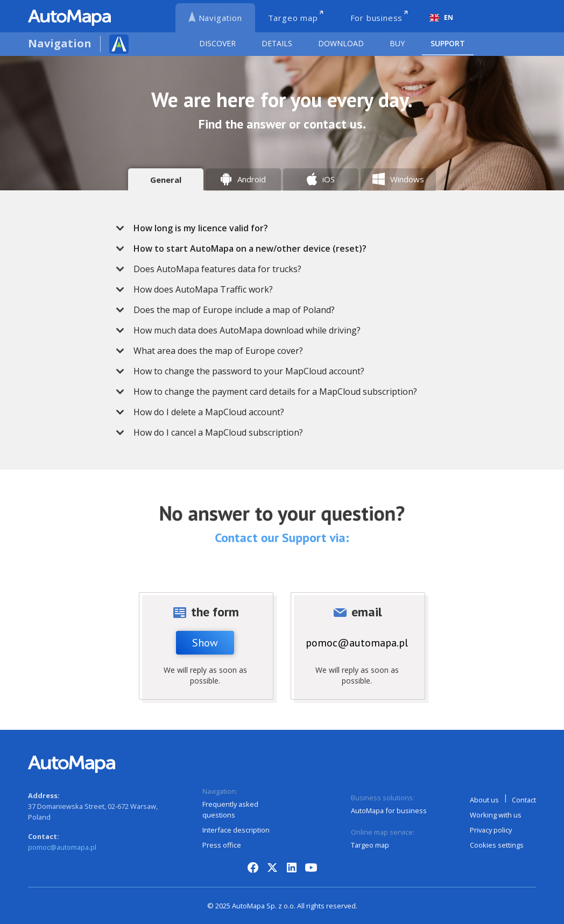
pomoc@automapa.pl (357, 643)
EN (441, 17)
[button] (298, 228)
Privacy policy (491, 830)
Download (341, 43)
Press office (222, 845)
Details (277, 43)
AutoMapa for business (389, 811)
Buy (397, 43)
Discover (217, 43)
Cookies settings (497, 845)
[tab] (166, 180)
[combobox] (441, 18)
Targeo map (370, 845)
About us (484, 800)
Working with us (496, 815)
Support (448, 43)
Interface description (236, 830)
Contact (524, 800)
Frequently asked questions (230, 809)
